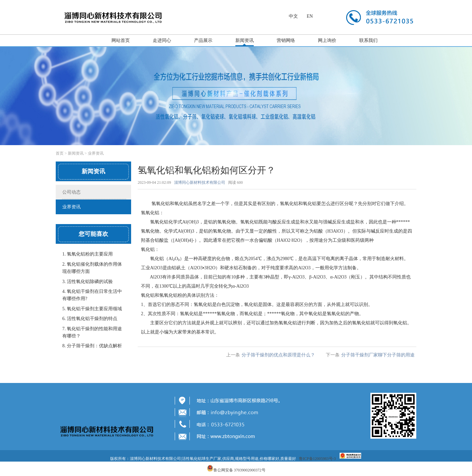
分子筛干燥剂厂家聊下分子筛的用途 (378, 355)
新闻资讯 (245, 40)
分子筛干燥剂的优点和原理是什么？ (278, 355)
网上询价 (327, 40)
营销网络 (286, 40)
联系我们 (368, 40)
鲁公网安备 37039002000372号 (239, 470)
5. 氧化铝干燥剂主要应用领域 (92, 309)
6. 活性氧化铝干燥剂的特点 (90, 319)
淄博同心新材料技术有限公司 (200, 182)
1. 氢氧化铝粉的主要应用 (88, 254)
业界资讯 (96, 153)
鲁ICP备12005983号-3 (317, 459)
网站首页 (121, 40)
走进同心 (162, 40)
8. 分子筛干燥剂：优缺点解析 (92, 346)
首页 (60, 153)
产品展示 (203, 40)
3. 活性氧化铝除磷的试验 (88, 282)
